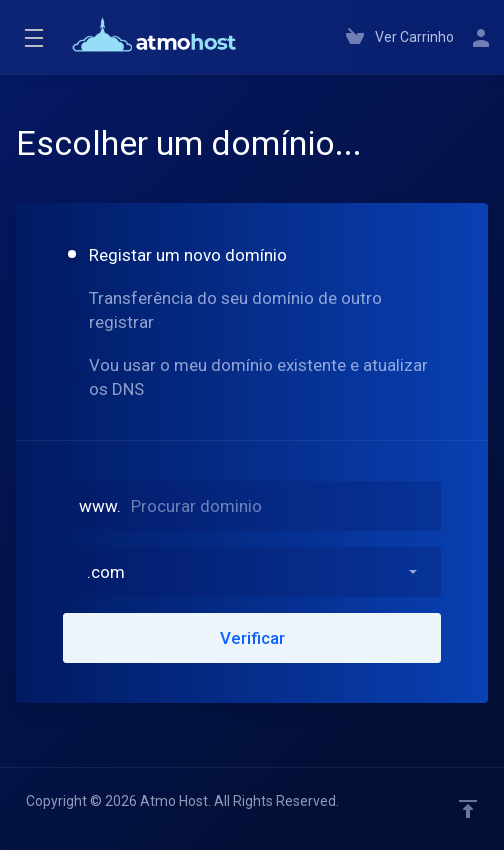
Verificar (252, 638)
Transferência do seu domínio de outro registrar (222, 310)
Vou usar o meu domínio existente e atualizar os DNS (245, 377)
